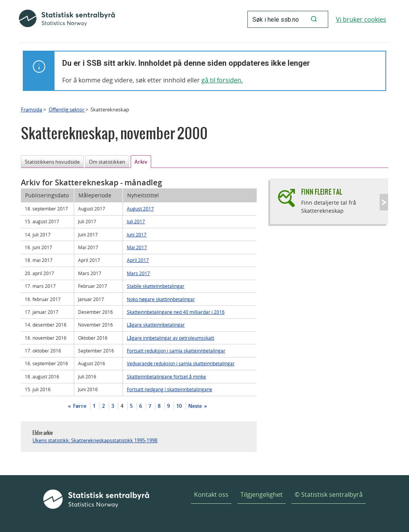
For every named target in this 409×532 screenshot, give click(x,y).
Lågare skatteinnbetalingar (156, 325)
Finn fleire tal (322, 192)
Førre (79, 406)
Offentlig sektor (67, 109)
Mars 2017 (138, 273)
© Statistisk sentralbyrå (329, 494)
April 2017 (138, 260)
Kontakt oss (211, 494)
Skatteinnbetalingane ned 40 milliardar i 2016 (176, 312)
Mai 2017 (137, 247)
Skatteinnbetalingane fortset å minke (166, 376)
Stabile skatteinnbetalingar (156, 286)
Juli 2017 (136, 221)
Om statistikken (107, 162)
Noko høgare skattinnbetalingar (161, 299)
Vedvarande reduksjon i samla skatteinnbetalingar (181, 363)
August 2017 (140, 209)
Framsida (32, 109)
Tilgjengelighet (262, 494)
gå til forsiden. (222, 80)
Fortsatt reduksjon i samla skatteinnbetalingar (176, 351)
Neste (196, 406)
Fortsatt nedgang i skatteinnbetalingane (170, 389)
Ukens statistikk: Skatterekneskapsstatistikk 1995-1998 (95, 440)
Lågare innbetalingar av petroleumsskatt (170, 338)
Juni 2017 (137, 234)
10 (179, 406)
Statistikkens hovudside (52, 162)
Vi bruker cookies (361, 19)
